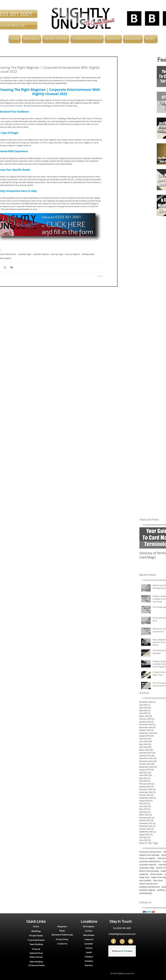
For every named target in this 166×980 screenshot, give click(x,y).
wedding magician (147, 890)
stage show (144, 877)
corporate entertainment (150, 861)
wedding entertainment (150, 887)
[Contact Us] (62, 944)
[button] (113, 39)
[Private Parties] (36, 936)
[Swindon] (89, 965)
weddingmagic (146, 893)
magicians (144, 874)
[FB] (114, 941)
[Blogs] (62, 931)
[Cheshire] (89, 957)
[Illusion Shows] (36, 957)
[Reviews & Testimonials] (62, 935)
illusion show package (149, 871)
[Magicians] (62, 926)
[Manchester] (89, 935)
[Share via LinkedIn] (12, 267)
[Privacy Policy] (62, 939)
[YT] (131, 941)
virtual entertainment (148, 884)
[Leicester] (89, 944)
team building (145, 880)
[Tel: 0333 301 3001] (122, 928)
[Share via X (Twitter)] (5, 267)
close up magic (57, 254)
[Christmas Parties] (36, 965)
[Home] (36, 926)
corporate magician (41, 254)
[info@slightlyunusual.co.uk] (122, 934)
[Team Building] (36, 944)
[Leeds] (89, 952)
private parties (156, 874)
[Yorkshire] (89, 961)
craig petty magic (147, 868)
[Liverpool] (89, 939)
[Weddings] (36, 931)
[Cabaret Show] (36, 953)
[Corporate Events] (36, 940)
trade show (158, 880)
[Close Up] (36, 949)
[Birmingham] (89, 926)
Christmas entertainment (150, 852)
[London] (89, 931)
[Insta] (122, 941)
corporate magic (24, 254)
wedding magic (88, 254)
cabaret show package (149, 855)
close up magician (73, 254)
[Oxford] (89, 948)
